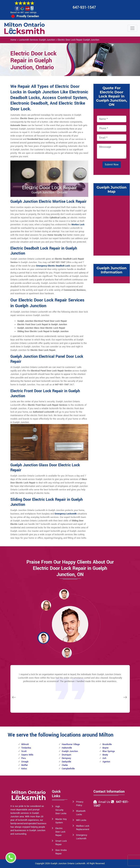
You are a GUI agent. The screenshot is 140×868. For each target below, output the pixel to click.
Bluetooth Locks (81, 813)
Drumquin (66, 755)
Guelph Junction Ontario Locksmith (68, 863)
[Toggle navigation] (132, 28)
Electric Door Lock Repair (60, 832)
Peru (24, 758)
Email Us (104, 802)
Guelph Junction (70, 751)
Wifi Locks (81, 820)
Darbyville (66, 762)
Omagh (25, 762)
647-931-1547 (84, 7)
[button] (46, 605)
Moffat (24, 765)
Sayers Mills (27, 755)
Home (13, 40)
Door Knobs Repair (61, 852)
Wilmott (25, 744)
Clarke (65, 765)
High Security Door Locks (61, 810)
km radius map (112, 225)
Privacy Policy (80, 804)
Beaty (105, 755)
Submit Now (112, 165)
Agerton (106, 762)
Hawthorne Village (71, 744)
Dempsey (66, 758)
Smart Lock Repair (61, 843)
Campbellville (68, 769)
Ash (104, 758)
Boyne (105, 748)
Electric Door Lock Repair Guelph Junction (78, 40)
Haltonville (67, 748)
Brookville (107, 744)
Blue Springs (109, 751)
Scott (24, 751)
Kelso (24, 769)
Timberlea (26, 748)
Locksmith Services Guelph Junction (37, 40)
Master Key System (61, 821)
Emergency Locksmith (82, 837)
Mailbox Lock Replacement (83, 828)
